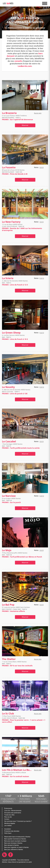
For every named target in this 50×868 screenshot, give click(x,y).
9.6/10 (42, 333)
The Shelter (9, 659)
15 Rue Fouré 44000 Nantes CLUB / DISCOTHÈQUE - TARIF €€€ (24, 719)
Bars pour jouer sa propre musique (15, 841)
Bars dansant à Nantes (12, 845)
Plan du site (8, 817)
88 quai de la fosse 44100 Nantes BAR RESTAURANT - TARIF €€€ (15, 172)
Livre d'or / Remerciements (13, 811)
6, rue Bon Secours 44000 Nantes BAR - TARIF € (15, 337)
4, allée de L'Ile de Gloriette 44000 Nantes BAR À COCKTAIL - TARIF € (16, 392)
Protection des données (12, 831)
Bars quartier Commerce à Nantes (15, 839)
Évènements (8, 808)
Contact (7, 819)
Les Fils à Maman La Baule (17, 770)
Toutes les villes (9, 815)
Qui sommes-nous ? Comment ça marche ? (18, 821)
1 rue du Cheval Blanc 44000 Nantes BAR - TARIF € (17, 664)
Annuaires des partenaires (13, 813)
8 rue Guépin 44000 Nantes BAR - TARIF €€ (11, 500)
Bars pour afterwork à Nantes (14, 850)
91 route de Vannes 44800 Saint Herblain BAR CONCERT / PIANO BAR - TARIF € (16, 609)
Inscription (8, 829)
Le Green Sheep (11, 333)
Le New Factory (11, 222)
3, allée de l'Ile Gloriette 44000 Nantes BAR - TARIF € (15, 283)
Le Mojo (7, 550)
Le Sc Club (8, 714)
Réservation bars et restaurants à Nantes (17, 837)
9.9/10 (42, 278)
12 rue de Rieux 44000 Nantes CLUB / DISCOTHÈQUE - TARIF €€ (22, 227)
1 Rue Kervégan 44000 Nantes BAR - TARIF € (21, 446)
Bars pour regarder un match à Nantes (16, 847)
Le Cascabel (9, 441)
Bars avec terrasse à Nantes (13, 843)
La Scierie (8, 278)
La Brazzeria (9, 113)
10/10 (42, 167)
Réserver (25, 125)
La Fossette (9, 167)
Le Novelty (8, 387)
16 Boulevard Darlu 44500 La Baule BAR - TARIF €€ (15, 774)
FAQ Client (8, 833)
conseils (18, 61)
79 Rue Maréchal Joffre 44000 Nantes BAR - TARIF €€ (22, 555)
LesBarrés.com (25, 66)
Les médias (8, 826)
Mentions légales (10, 823)
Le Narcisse (9, 496)
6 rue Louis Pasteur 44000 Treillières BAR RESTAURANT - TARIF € (17, 118)
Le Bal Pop (8, 605)
